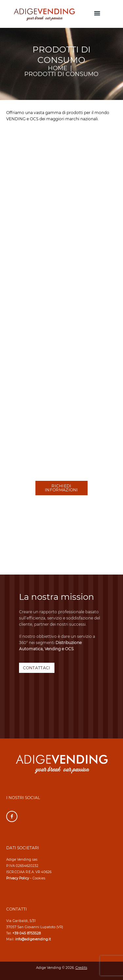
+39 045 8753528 (27, 933)
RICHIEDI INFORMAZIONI (61, 488)
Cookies (39, 878)
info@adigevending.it (33, 939)
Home (58, 68)
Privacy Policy (18, 878)
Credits (81, 968)
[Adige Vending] (61, 542)
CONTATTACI (37, 668)
